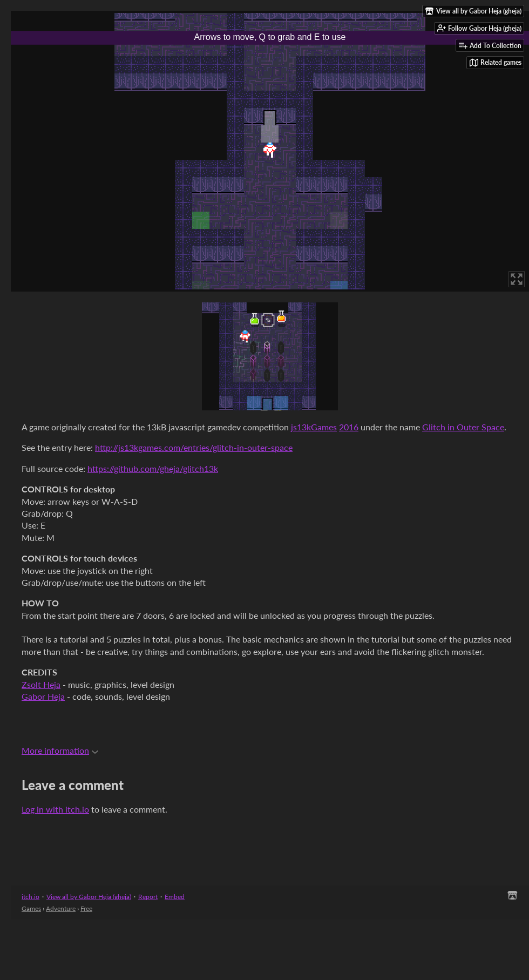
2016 (349, 427)
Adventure (61, 908)
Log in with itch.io (55, 809)
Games (31, 908)
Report (148, 897)
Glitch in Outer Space (463, 427)
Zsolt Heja (41, 684)
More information (60, 750)
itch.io (30, 897)
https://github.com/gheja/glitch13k (153, 468)
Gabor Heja (43, 696)
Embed (175, 897)
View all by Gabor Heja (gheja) (89, 897)
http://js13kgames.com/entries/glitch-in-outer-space (194, 447)
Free (86, 908)
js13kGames (314, 427)
